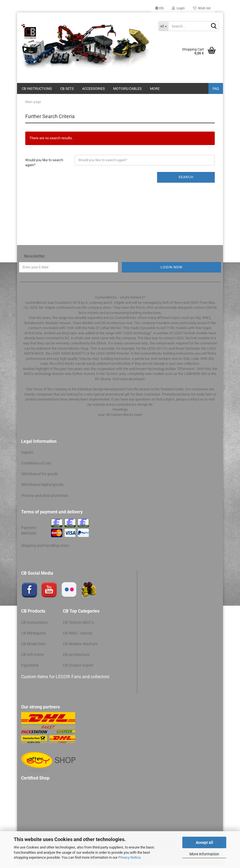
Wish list (202, 8)
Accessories (94, 89)
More (155, 89)
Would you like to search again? (44, 163)
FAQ (216, 89)
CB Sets (67, 89)
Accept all (204, 842)
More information (204, 854)
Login (178, 8)
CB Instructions (37, 89)
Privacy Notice (129, 857)
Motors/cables (127, 89)
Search (186, 177)
